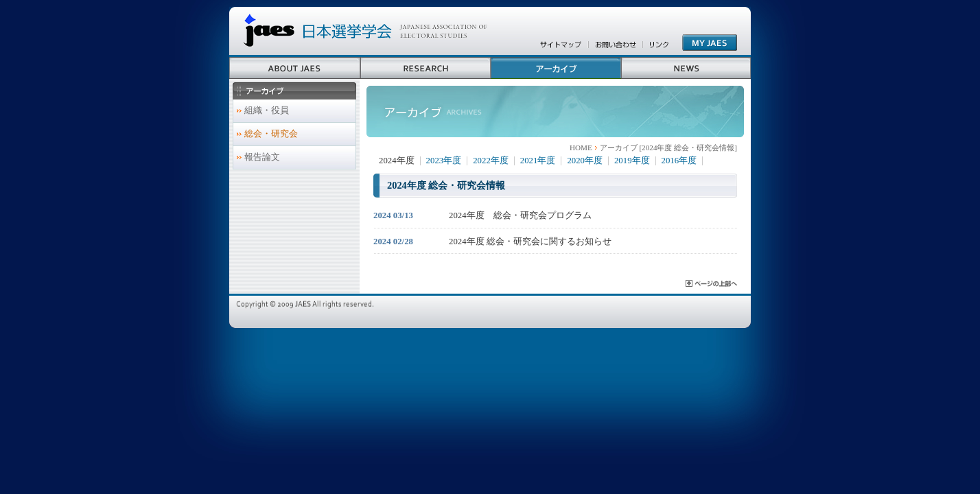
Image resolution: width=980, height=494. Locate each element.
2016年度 (679, 161)
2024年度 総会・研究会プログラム (520, 215)
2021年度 (538, 161)
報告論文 (262, 157)
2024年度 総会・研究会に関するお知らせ (530, 242)
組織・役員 (267, 110)
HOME (581, 148)
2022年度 (491, 161)
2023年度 (444, 161)
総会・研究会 (271, 134)
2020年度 (585, 161)
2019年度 (632, 161)
